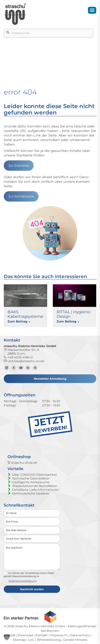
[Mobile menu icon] (92, 10)
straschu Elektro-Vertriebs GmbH (40, 626)
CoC (31, 640)
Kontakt (42, 635)
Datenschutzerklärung (22, 581)
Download (25, 635)
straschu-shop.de (22, 463)
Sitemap (19, 640)
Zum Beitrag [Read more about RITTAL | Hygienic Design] (68, 321)
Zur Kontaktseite (21, 196)
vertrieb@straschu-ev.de (24, 361)
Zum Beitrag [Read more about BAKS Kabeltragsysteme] (19, 321)
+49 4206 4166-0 (18, 357)
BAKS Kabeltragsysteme (25, 314)
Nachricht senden (32, 589)
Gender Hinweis (75, 640)
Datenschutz (80, 635)
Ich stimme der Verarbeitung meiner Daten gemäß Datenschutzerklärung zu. (29, 575)
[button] (7, 637)
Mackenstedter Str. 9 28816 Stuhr (21, 352)
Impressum (59, 635)
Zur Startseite (19, 166)
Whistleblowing (49, 640)
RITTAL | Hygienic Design (74, 314)
